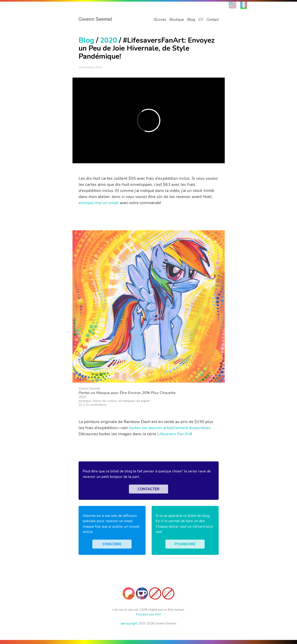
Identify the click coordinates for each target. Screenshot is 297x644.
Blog (191, 19)
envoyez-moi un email (99, 203)
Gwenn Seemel (95, 19)
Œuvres (160, 19)
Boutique (177, 19)
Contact (213, 19)
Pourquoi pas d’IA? (149, 614)
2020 (109, 40)
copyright (129, 623)
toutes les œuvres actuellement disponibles (170, 428)
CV (201, 19)
